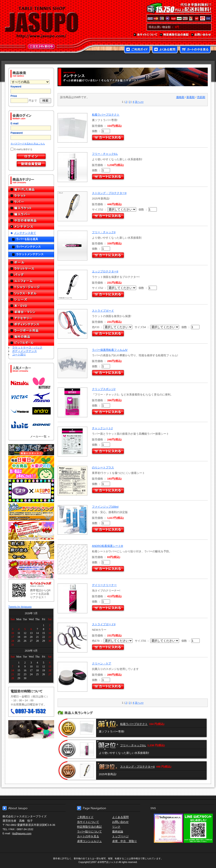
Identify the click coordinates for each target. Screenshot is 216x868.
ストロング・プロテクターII (109, 193)
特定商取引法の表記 (174, 35)
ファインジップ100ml (105, 507)
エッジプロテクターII (105, 271)
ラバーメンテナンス (28, 247)
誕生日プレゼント (31, 531)
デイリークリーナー (104, 585)
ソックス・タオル (31, 293)
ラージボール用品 (31, 330)
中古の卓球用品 (31, 220)
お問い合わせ (201, 35)
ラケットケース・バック (27, 347)
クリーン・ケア (102, 663)
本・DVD (31, 306)
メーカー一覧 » (40, 436)
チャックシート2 (102, 428)
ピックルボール (31, 343)
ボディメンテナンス (31, 324)
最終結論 (118, 831)
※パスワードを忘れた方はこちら (28, 144)
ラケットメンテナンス (30, 254)
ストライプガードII (104, 624)
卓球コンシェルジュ (89, 841)
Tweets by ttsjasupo (20, 607)
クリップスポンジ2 (104, 389)
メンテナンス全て (25, 233)
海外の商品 (31, 337)
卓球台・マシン (31, 312)
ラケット (31, 196)
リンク (116, 827)
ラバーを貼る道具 (27, 239)
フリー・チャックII (104, 232)
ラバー (31, 202)
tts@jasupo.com (22, 833)
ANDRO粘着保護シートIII (108, 546)
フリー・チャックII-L (105, 154)
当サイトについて (146, 35)
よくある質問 (165, 50)
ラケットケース (31, 269)
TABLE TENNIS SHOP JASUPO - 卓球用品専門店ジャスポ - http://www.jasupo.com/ (42, 22)
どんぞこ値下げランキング (31, 512)
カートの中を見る (195, 50)
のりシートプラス (103, 467)
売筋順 (201, 97)
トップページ (120, 836)
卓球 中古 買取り (125, 841)
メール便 (31, 729)
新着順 (191, 97)
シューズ (31, 300)
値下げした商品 (31, 189)
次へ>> (139, 102)
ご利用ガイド (137, 50)
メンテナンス (31, 227)
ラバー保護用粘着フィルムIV (110, 350)
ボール (31, 262)
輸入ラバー (31, 214)
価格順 (180, 97)
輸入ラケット (31, 208)
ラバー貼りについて (89, 831)
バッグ (31, 275)
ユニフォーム (31, 281)
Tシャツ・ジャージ (31, 287)
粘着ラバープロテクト (106, 115)
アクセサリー (31, 318)
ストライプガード (103, 311)
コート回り (19, 354)
